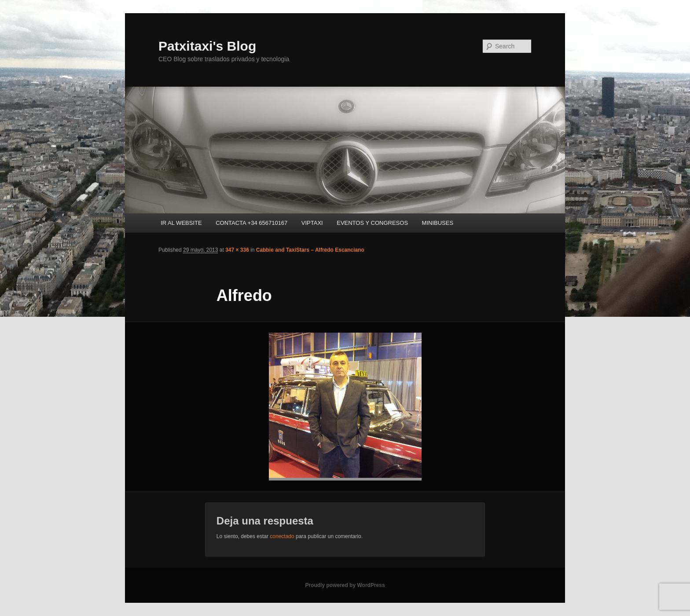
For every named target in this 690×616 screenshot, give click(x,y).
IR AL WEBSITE (181, 223)
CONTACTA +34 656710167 (251, 223)
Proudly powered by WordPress (345, 585)
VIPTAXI (312, 223)
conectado (282, 536)
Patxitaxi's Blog (207, 46)
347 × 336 (237, 250)
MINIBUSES (438, 223)
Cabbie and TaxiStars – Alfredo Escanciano (310, 250)
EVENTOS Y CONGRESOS (372, 223)
